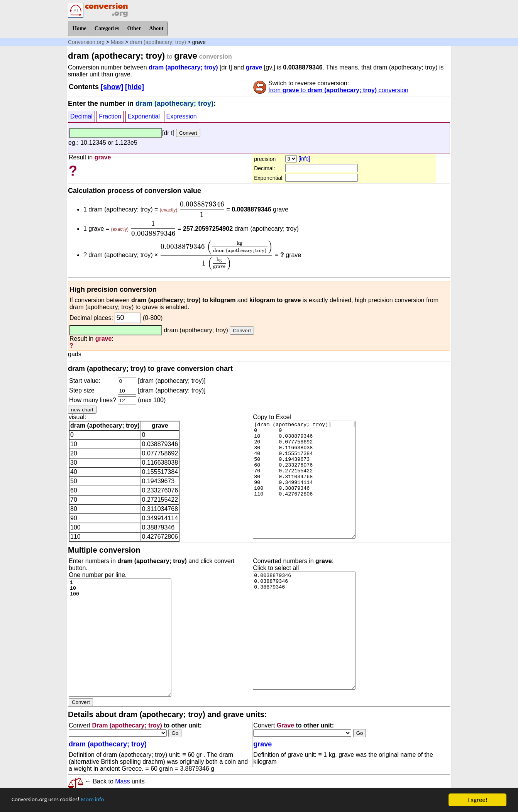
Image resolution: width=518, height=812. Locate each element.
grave (254, 67)
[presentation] (202, 209)
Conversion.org (86, 42)
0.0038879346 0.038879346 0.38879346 (304, 631)
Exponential (144, 116)
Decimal (81, 116)
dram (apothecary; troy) (158, 42)
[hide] (135, 87)
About (156, 28)
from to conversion (338, 90)
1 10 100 (120, 638)
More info (103, 800)
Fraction (110, 116)
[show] (112, 87)
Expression (182, 116)
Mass (117, 42)
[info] (304, 159)
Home (80, 28)
